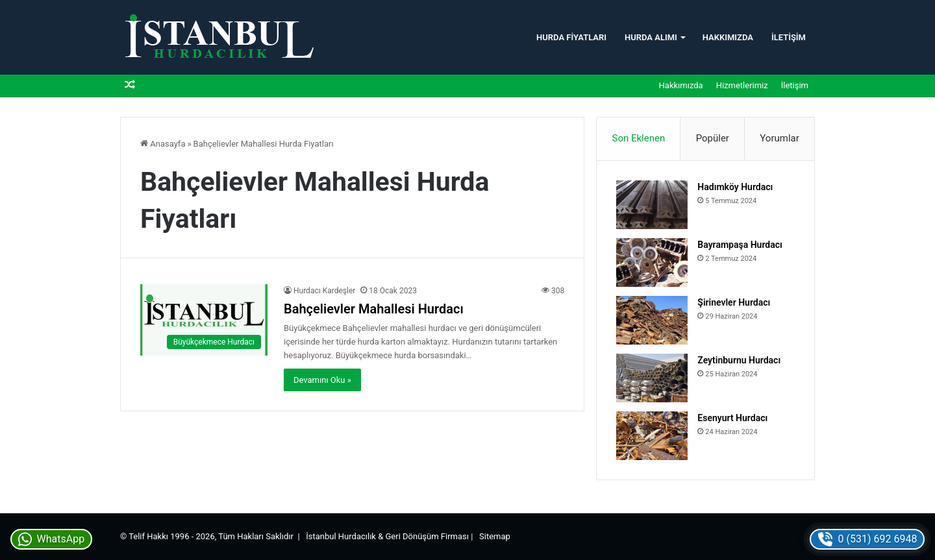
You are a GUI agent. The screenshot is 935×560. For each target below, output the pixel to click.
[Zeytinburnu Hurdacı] (652, 378)
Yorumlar (779, 138)
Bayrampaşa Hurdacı (740, 245)
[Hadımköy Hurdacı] (652, 205)
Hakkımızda (728, 37)
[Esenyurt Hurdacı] (652, 436)
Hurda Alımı (651, 37)
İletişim (789, 37)
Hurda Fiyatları (571, 37)
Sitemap (495, 536)
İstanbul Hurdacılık (341, 536)
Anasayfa (163, 144)
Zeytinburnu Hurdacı (739, 360)
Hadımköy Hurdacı (735, 187)
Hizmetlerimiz (742, 85)
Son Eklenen (639, 138)
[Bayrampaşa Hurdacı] (652, 262)
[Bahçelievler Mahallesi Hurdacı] (204, 320)
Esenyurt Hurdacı (732, 418)
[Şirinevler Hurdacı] (652, 320)
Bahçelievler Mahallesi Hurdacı (374, 309)
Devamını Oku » (322, 380)
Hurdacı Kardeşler (324, 291)
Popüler (713, 138)
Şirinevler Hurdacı (734, 302)
